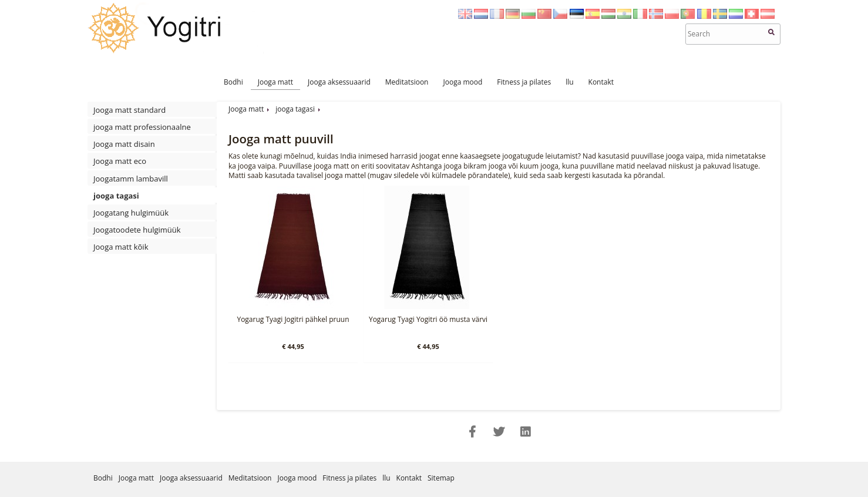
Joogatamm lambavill (131, 179)
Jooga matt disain (124, 144)
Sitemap (441, 478)
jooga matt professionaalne (142, 127)
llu (569, 82)
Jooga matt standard (129, 110)
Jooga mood (462, 82)
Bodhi (233, 82)
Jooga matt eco (120, 161)
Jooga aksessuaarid (339, 82)
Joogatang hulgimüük (131, 213)
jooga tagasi (116, 196)
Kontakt (601, 82)
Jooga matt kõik (121, 247)
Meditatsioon (407, 82)
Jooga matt (275, 82)
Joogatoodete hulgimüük (137, 230)
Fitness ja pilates (524, 82)
